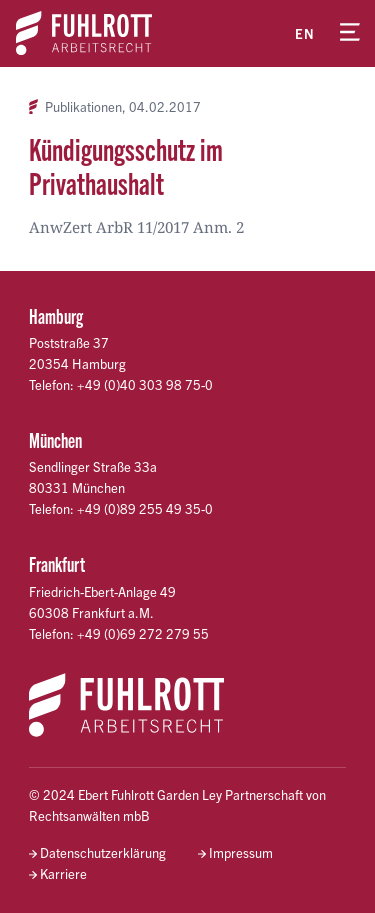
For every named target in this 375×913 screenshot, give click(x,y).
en (305, 33)
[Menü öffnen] (350, 33)
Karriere (63, 873)
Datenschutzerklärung (103, 852)
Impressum (241, 852)
